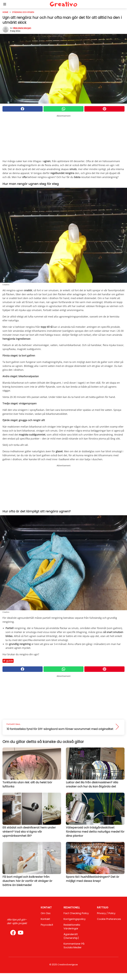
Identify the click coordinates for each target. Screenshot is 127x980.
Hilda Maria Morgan (22, 28)
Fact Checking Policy (76, 913)
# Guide (8, 661)
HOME (5, 12)
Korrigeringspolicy (75, 919)
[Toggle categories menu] (5, 4)
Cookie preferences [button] (109, 919)
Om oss (46, 913)
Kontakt (45, 919)
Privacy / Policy (106, 913)
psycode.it (47, 925)
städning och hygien (23, 12)
